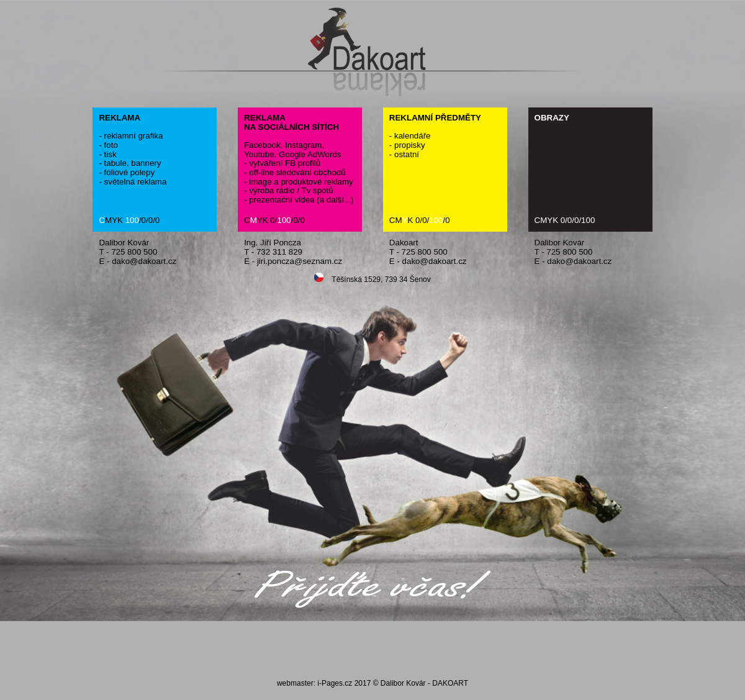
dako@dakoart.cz (144, 261)
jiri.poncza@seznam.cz (300, 261)
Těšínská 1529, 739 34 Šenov (372, 278)
